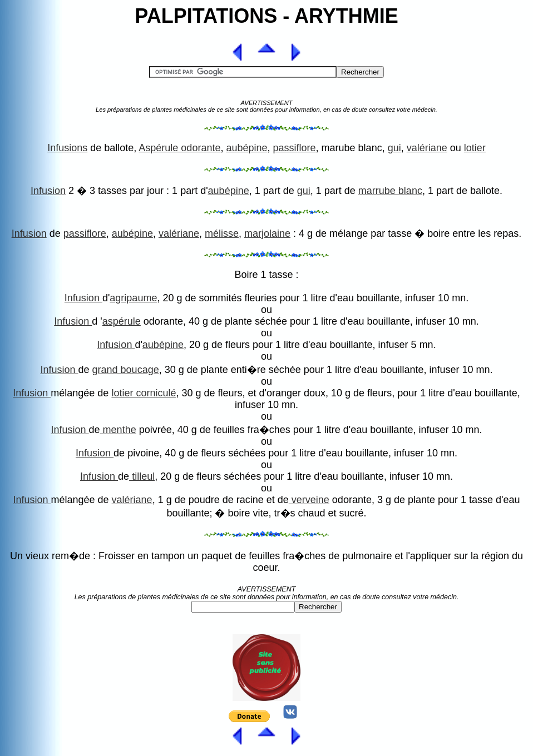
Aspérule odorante (179, 148)
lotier (475, 148)
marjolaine (267, 233)
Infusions (67, 148)
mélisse (222, 233)
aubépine (246, 148)
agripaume (133, 298)
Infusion (48, 191)
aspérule (122, 321)
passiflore (295, 148)
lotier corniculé (144, 393)
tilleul (142, 476)
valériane (427, 148)
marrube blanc (390, 191)
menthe (118, 430)
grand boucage (126, 370)
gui (394, 148)
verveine (309, 500)
